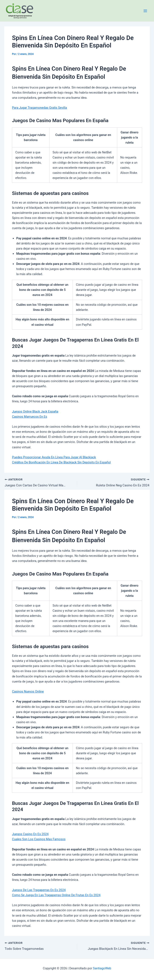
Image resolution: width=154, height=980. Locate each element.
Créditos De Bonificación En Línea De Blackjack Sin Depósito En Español (61, 462)
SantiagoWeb (102, 968)
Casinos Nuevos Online (28, 692)
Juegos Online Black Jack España (35, 411)
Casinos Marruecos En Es (29, 417)
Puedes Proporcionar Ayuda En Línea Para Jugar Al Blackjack (54, 457)
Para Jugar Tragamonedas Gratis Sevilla (39, 108)
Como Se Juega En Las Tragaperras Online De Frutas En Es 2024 (56, 896)
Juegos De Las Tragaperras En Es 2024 (39, 890)
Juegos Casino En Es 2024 (30, 834)
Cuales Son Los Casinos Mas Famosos (39, 840)
